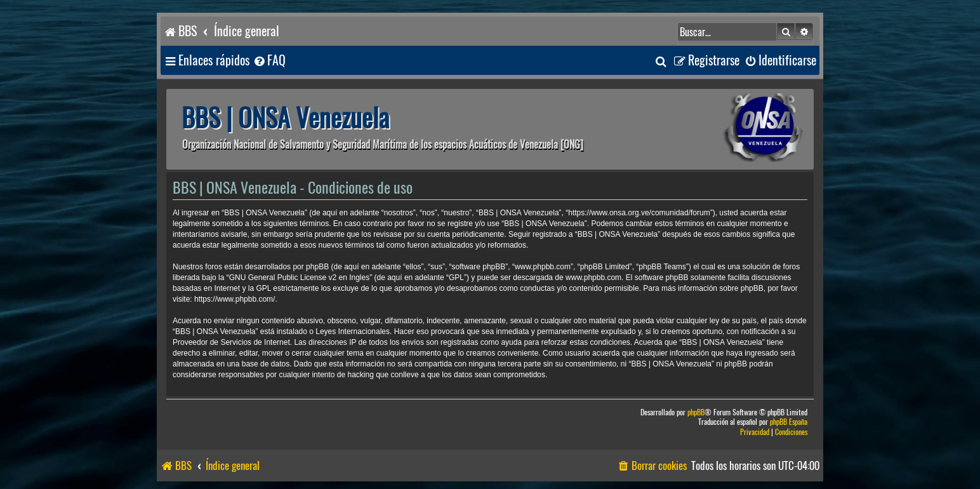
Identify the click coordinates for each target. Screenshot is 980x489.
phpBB (696, 412)
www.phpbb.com (593, 278)
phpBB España (789, 422)
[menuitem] (269, 61)
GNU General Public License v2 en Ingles (299, 278)
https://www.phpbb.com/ (235, 299)
